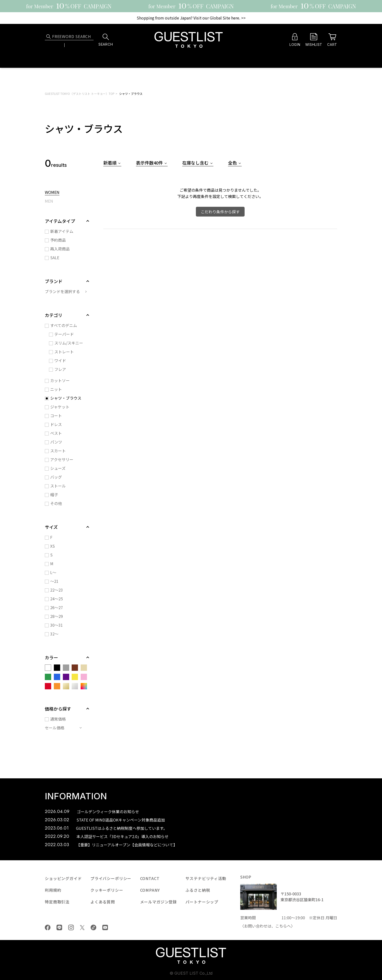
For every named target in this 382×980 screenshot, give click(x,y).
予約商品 (58, 240)
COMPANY (150, 890)
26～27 (57, 607)
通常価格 (58, 719)
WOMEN (52, 193)
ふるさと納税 (198, 890)
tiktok (93, 927)
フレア (60, 369)
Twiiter (82, 928)
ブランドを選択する (62, 291)
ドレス (56, 424)
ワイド (60, 360)
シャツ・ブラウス (131, 94)
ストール (58, 486)
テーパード (64, 334)
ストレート (64, 352)
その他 (56, 503)
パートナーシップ (202, 902)
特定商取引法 (57, 902)
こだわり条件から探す (220, 212)
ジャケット (60, 407)
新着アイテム (62, 231)
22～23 (57, 590)
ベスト (56, 433)
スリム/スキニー (69, 343)
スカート (58, 451)
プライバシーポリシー (111, 878)
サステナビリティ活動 (206, 878)
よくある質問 (103, 902)
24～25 (57, 599)
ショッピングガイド (63, 878)
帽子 (54, 495)
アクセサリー (62, 459)
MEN (49, 201)
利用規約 (53, 890)
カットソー (60, 380)
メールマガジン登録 (159, 902)
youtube (105, 927)
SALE (55, 257)
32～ (54, 634)
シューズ (58, 468)
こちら (281, 926)
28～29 (57, 616)
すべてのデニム (64, 325)
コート (56, 416)
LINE (59, 927)
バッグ (56, 477)
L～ (53, 572)
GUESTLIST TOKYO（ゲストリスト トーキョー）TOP (80, 94)
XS (53, 546)
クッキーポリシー (107, 890)
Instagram (71, 927)
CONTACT (150, 878)
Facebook (48, 927)
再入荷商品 (60, 249)
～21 (54, 581)
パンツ (56, 442)
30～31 (57, 625)
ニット (56, 389)
